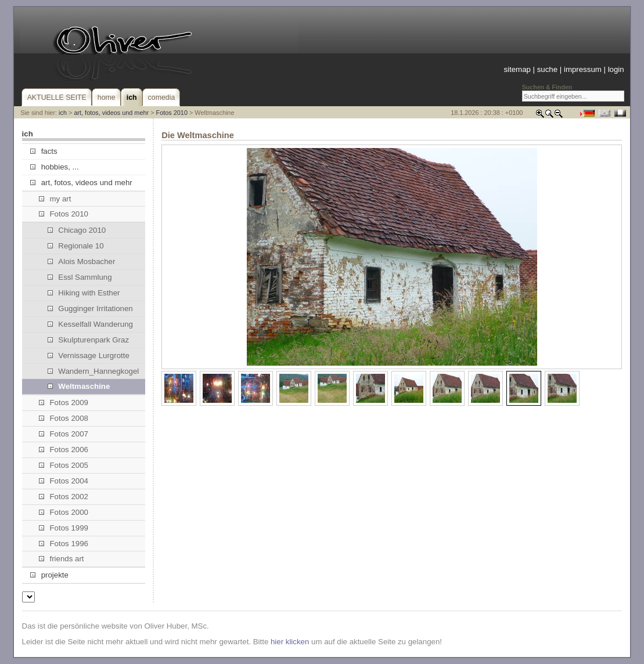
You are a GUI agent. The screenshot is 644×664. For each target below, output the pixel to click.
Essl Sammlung (80, 277)
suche (547, 69)
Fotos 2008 (64, 418)
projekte (49, 575)
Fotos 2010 (172, 113)
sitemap (517, 69)
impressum (583, 69)
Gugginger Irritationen (90, 308)
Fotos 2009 (64, 403)
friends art (61, 559)
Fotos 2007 (64, 434)
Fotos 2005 (64, 465)
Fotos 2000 (64, 512)
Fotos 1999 (64, 528)
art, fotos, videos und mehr (111, 113)
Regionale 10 (75, 246)
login (616, 69)
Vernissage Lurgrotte (89, 356)
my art (55, 199)
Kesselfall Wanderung (90, 324)
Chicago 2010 (77, 230)
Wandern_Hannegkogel (93, 371)
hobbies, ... (54, 167)
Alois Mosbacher (81, 261)
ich (63, 113)
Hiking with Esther (84, 293)
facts (44, 151)
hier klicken (290, 642)
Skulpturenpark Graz (88, 340)
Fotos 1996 (64, 544)
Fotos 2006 (64, 450)
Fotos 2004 (64, 481)
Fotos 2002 (64, 497)
